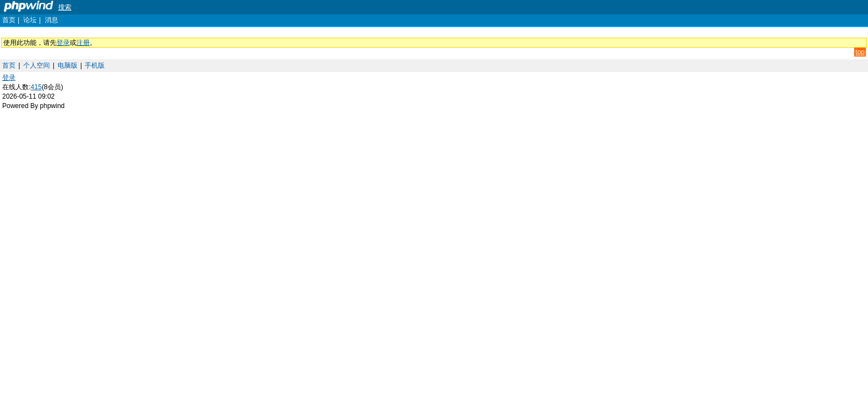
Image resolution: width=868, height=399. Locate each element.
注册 (83, 43)
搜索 (65, 7)
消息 (51, 20)
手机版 (95, 65)
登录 (63, 43)
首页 (9, 20)
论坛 (30, 20)
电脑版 (68, 65)
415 (36, 87)
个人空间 (37, 65)
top (860, 52)
